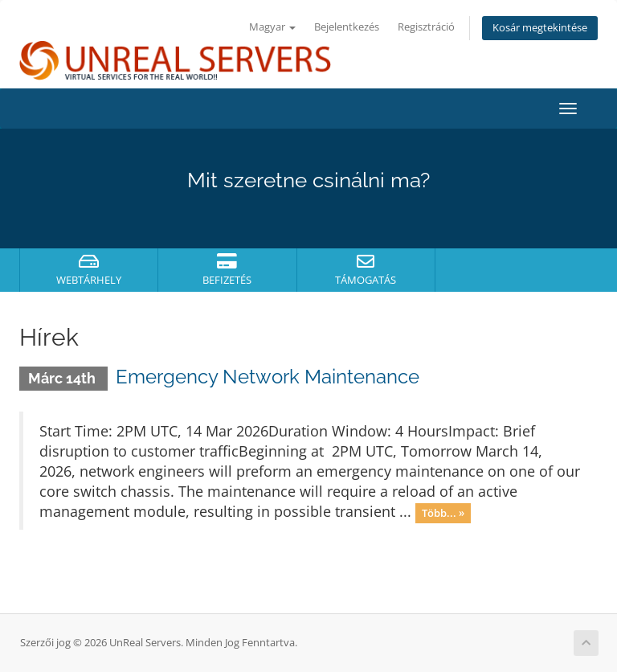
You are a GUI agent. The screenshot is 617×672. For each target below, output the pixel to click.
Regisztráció (426, 27)
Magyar (272, 27)
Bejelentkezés (347, 27)
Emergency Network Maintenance (268, 377)
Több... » (443, 513)
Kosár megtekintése (540, 28)
